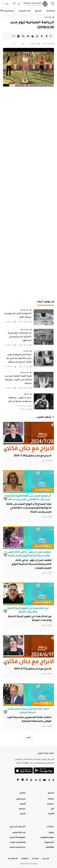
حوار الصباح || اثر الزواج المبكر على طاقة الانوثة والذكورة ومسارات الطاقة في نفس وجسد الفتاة (29, 508)
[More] (14, 36)
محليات (26, 351)
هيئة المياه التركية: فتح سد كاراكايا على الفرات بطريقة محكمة (18, 380)
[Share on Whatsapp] (37, 36)
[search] (19, 4)
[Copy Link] (23, 36)
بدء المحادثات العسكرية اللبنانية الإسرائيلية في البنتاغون (20, 337)
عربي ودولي (25, 310)
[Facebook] (53, 781)
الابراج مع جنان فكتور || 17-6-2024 (33, 669)
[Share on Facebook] (47, 36)
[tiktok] (27, 781)
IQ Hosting (32, 864)
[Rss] (31, 781)
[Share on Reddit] (33, 36)
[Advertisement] (28, 265)
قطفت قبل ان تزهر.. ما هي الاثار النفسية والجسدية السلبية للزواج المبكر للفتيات (32, 564)
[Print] (18, 36)
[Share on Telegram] (28, 36)
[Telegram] (36, 781)
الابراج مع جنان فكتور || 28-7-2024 (33, 456)
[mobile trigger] (51, 4)
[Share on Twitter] (42, 36)
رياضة (27, 394)
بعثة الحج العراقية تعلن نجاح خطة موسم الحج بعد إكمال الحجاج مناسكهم (19, 359)
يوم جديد (48, 17)
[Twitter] (49, 781)
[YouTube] (44, 781)
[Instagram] (40, 781)
